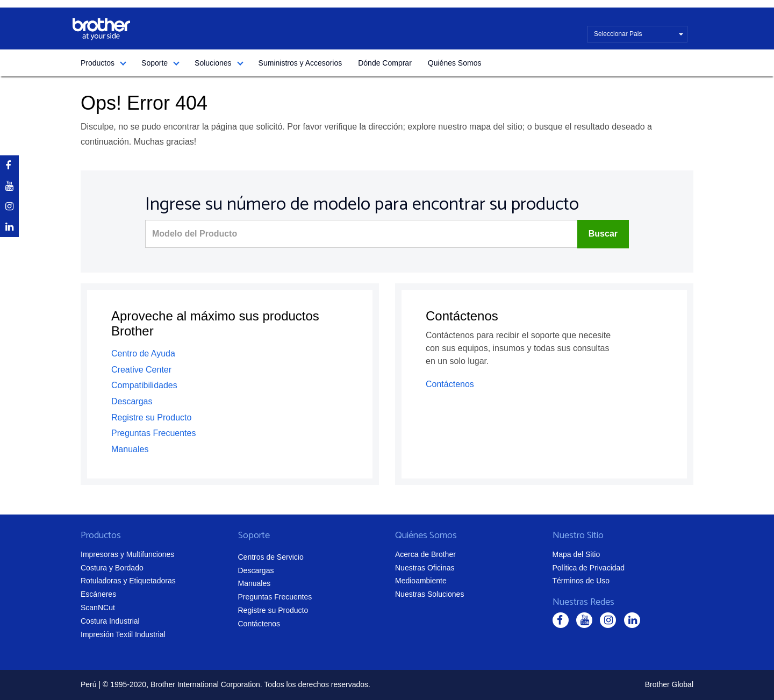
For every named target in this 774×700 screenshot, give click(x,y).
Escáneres (98, 594)
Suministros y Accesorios (300, 63)
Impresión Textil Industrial (123, 634)
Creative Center (141, 370)
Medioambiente (421, 581)
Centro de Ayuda (143, 353)
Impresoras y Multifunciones (127, 554)
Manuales (130, 449)
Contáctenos (450, 384)
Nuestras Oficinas (425, 568)
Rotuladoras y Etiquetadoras (128, 581)
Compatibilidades (144, 385)
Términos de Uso (581, 581)
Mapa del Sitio (576, 554)
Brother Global (669, 684)
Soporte (155, 63)
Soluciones (213, 63)
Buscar (603, 234)
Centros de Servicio (271, 557)
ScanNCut (98, 608)
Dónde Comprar (385, 63)
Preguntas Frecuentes (153, 433)
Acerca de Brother (425, 554)
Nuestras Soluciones (429, 594)
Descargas (132, 401)
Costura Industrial (110, 621)
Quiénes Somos (455, 63)
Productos (98, 63)
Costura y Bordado (112, 568)
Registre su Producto (151, 417)
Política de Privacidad (589, 568)
